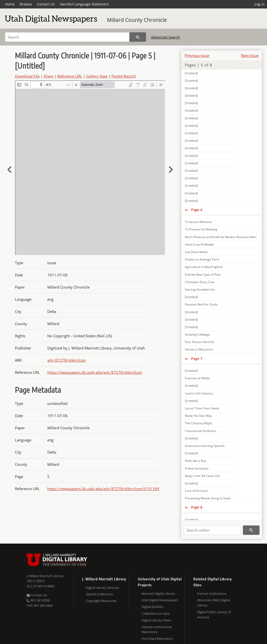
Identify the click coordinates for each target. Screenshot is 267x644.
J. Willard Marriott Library (45, 576)
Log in (260, 4)
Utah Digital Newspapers (160, 600)
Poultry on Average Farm (202, 259)
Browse (26, 4)
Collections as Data (156, 613)
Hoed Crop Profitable (199, 244)
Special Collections (99, 594)
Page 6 (197, 210)
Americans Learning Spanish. (205, 446)
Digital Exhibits (152, 607)
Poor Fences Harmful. (200, 342)
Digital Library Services (102, 588)
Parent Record (124, 76)
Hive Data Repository (157, 639)
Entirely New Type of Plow (203, 275)
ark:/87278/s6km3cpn (67, 360)
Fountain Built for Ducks (201, 304)
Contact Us (46, 4)
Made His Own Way (198, 416)
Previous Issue (197, 55)
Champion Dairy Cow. (200, 282)
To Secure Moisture (198, 222)
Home (10, 4)
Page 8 (197, 507)
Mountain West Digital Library (214, 603)
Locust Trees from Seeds (202, 408)
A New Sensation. (197, 468)
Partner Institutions (212, 594)
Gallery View (97, 76)
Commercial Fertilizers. (201, 431)
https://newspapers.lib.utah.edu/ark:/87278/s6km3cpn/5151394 (103, 489)
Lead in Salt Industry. (199, 393)
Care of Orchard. (196, 491)
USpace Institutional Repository (157, 629)
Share (48, 76)
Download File (27, 76)
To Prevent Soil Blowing (201, 229)
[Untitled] (191, 73)
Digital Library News (156, 620)
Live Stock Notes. (197, 252)
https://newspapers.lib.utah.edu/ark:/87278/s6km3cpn (95, 372)
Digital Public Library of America (214, 615)
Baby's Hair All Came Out (202, 476)
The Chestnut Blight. (199, 423)
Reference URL (70, 76)
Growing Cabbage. (198, 334)
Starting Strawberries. (200, 289)
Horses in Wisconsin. (199, 349)
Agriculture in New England (204, 267)
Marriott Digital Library (158, 594)
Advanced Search (165, 37)
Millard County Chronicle (137, 20)
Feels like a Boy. (196, 461)
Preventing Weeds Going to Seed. (208, 498)
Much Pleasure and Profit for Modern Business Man (221, 237)
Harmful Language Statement (84, 4)
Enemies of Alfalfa (197, 378)
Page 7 (197, 359)
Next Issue (250, 55)
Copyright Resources (101, 601)
